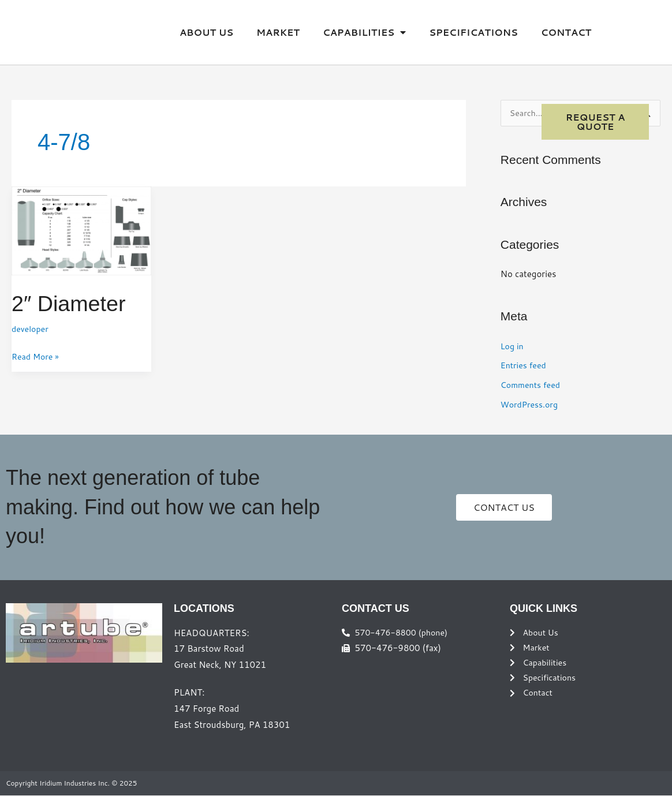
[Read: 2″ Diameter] (81, 230)
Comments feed (532, 385)
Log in (513, 347)
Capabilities (364, 32)
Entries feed (525, 366)
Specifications (473, 32)
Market (278, 32)
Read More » (37, 356)
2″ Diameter (72, 303)
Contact (566, 32)
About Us (206, 32)
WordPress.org (531, 405)
